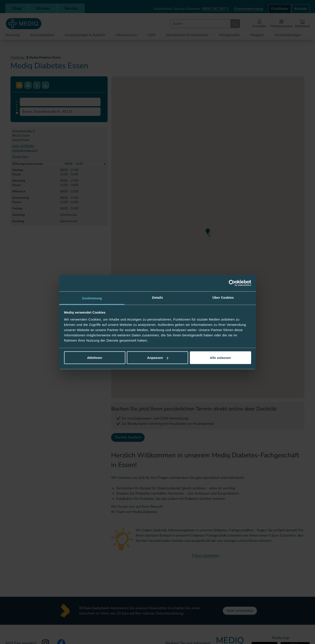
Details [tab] (157, 297)
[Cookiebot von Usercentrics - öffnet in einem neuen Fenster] (232, 283)
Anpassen (158, 358)
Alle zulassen (220, 358)
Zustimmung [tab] (92, 298)
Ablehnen (95, 358)
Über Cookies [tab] (223, 297)
